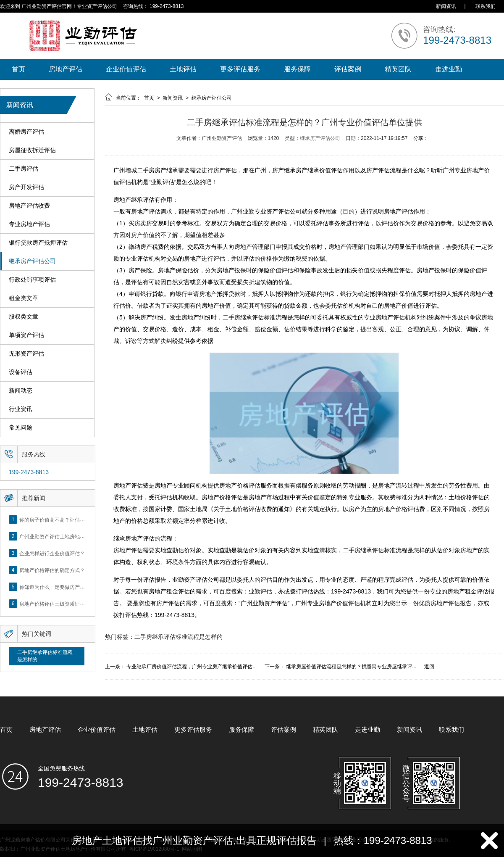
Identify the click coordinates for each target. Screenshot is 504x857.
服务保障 (297, 69)
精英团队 (398, 69)
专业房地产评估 (29, 224)
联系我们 (486, 6)
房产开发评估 (26, 187)
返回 (429, 667)
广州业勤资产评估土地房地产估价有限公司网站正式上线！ (85, 536)
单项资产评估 (26, 335)
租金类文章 (24, 298)
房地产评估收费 (29, 206)
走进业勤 (449, 69)
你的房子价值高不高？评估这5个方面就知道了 (71, 519)
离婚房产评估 (26, 132)
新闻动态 (21, 391)
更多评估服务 (240, 69)
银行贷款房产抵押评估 (38, 243)
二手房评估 (24, 169)
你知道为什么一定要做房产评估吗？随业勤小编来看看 (80, 587)
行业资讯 (21, 409)
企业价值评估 (126, 69)
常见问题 (21, 428)
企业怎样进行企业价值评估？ (52, 553)
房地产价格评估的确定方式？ (52, 570)
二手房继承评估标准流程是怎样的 (45, 656)
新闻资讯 (446, 6)
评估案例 (348, 69)
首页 (18, 69)
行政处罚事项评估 (32, 280)
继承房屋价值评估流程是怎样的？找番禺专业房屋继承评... (351, 667)
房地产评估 (66, 69)
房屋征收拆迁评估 (32, 150)
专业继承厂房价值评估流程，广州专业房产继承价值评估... (192, 667)
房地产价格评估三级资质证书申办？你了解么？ (72, 604)
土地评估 (183, 69)
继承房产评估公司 (32, 261)
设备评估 (21, 372)
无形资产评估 (26, 354)
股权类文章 (24, 317)
